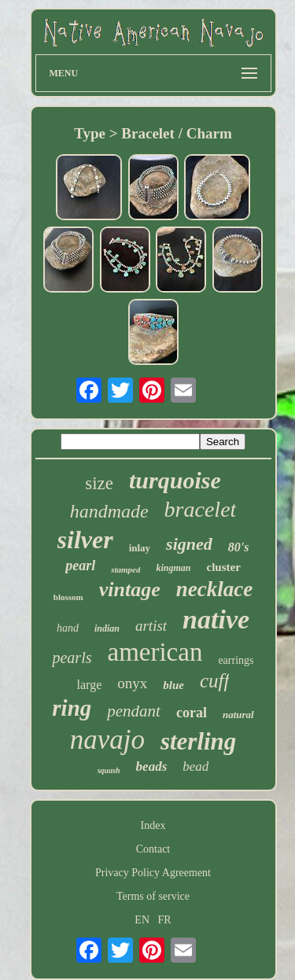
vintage (130, 589)
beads (152, 766)
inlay (140, 548)
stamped (125, 569)
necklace (214, 589)
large (90, 685)
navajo (107, 740)
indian (107, 628)
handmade (109, 511)
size (99, 483)
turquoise (175, 480)
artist (151, 626)
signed (189, 544)
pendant (134, 711)
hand (68, 628)
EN (142, 920)
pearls (72, 658)
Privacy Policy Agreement (153, 873)
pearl (80, 566)
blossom (68, 597)
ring (72, 708)
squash (109, 770)
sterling (198, 741)
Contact (153, 849)
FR (165, 920)
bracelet (201, 509)
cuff (215, 681)
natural (238, 715)
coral (192, 713)
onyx (132, 683)
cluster (223, 567)
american (155, 652)
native (216, 619)
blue (173, 685)
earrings (236, 660)
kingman (173, 568)
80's (239, 547)
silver (85, 540)
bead (195, 766)
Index (153, 825)
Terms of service (153, 896)
